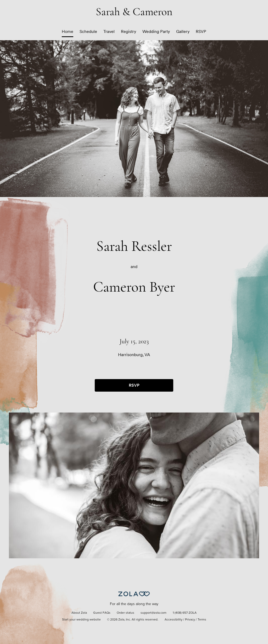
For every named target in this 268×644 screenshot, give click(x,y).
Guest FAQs (102, 613)
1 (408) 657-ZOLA (185, 613)
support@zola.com (153, 613)
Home (68, 31)
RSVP (201, 31)
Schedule (88, 31)
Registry (129, 31)
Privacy (190, 620)
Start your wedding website (81, 620)
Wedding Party (156, 31)
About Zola (79, 613)
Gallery (183, 31)
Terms (202, 620)
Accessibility (174, 620)
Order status (125, 613)
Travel (109, 31)
